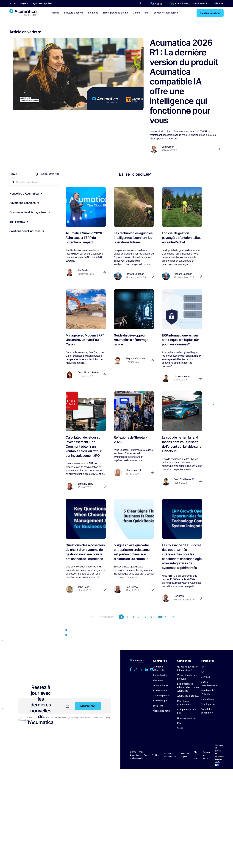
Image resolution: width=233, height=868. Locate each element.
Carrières (158, 680)
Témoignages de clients (115, 13)
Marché (136, 13)
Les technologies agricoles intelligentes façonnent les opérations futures (133, 238)
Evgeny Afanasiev (135, 359)
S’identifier (218, 3)
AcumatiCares (179, 4)
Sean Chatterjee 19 (184, 479)
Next (162, 617)
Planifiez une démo (210, 13)
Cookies (155, 755)
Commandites (161, 691)
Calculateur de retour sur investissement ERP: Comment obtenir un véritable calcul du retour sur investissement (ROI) (84, 446)
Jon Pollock (168, 147)
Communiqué (160, 701)
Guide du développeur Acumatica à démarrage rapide (131, 340)
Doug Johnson (182, 376)
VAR (203, 672)
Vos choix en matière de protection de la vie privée (219, 755)
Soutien (181, 728)
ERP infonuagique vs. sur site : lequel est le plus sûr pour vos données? (180, 340)
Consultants (207, 699)
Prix (147, 13)
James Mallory (85, 484)
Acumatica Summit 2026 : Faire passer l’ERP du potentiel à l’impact (85, 238)
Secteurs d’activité (74, 13)
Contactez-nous (201, 3)
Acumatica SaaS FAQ (188, 696)
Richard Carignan (135, 274)
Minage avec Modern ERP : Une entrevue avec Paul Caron (85, 340)
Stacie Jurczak (134, 470)
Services (205, 677)
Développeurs (208, 704)
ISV (203, 667)
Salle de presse (161, 696)
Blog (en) (158, 706)
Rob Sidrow (132, 587)
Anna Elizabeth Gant (89, 373)
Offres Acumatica (186, 718)
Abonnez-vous (88, 706)
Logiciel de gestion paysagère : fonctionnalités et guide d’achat (182, 238)
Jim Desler (83, 270)
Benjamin (179, 596)
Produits (55, 13)
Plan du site (196, 755)
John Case (83, 587)
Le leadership (160, 675)
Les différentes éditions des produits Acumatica (188, 687)
